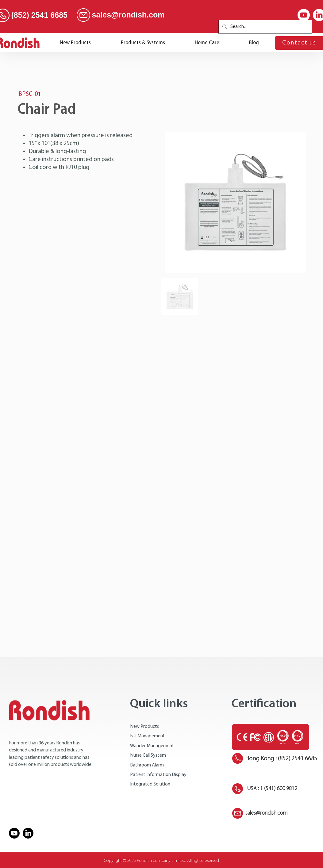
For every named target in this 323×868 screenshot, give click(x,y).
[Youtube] (304, 15)
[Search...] (265, 27)
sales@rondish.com (128, 15)
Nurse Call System (148, 755)
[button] (143, 43)
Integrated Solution (150, 784)
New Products (144, 727)
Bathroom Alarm (147, 765)
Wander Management (152, 746)
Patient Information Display (158, 775)
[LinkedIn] (28, 833)
